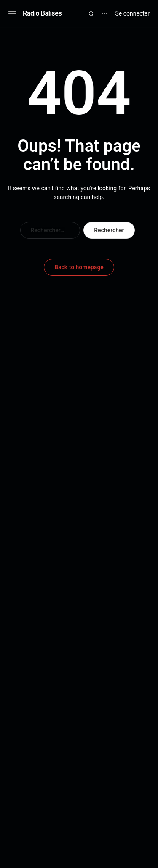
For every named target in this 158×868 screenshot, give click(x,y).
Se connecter (133, 13)
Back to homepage (79, 267)
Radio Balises (42, 13)
